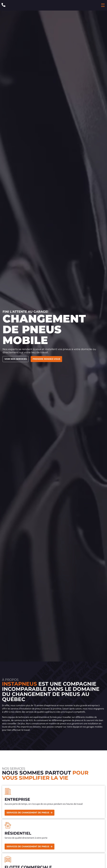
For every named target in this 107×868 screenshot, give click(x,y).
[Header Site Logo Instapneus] (53, 5)
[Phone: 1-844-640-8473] (3, 5)
